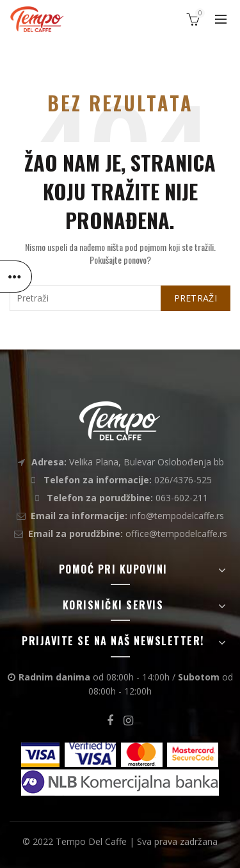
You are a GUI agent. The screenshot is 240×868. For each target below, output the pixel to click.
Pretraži (196, 298)
